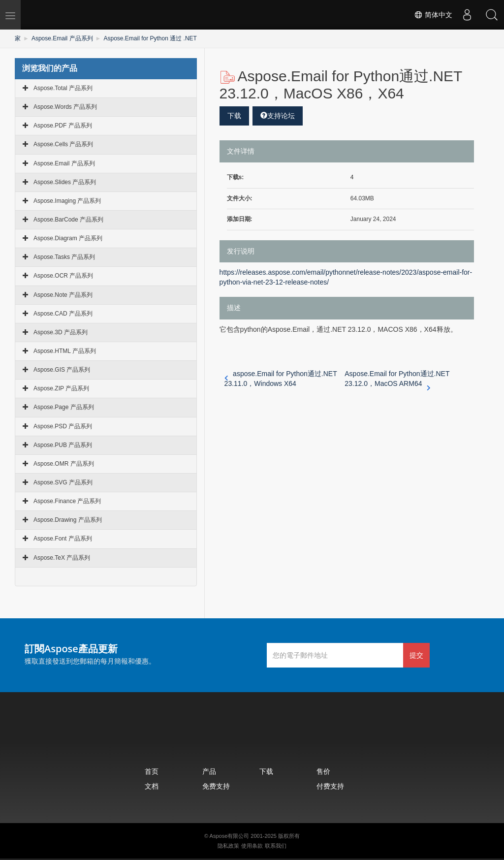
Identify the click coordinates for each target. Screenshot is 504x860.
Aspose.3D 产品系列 (61, 332)
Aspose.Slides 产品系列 (65, 182)
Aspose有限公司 (230, 836)
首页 (152, 771)
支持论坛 (278, 116)
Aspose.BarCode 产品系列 (68, 220)
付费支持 (330, 786)
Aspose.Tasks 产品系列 (64, 257)
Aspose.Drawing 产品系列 (68, 520)
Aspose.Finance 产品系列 (67, 501)
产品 (209, 771)
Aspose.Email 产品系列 (62, 38)
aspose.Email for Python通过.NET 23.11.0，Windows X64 (281, 379)
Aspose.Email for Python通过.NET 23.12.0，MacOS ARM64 (397, 379)
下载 (234, 116)
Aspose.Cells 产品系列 (63, 144)
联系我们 (276, 846)
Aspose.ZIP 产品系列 (61, 388)
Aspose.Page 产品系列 (64, 407)
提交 (416, 655)
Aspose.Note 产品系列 (63, 295)
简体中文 (433, 15)
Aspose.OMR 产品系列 (64, 464)
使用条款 (252, 846)
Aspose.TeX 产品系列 (62, 558)
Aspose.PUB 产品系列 (63, 445)
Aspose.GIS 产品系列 (62, 370)
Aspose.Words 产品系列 (65, 107)
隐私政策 (228, 846)
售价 (323, 771)
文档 (152, 786)
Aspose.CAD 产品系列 (63, 314)
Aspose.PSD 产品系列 (63, 426)
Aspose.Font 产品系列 (63, 539)
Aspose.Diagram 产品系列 (68, 238)
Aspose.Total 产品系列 (63, 88)
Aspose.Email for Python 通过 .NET (150, 38)
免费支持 (216, 786)
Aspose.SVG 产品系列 (63, 482)
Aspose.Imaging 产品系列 (67, 201)
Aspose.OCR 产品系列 (63, 276)
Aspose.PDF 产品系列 (63, 126)
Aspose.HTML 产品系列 (65, 351)
